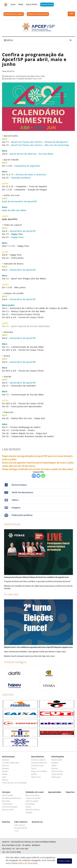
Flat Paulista (30, 804)
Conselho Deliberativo (11, 763)
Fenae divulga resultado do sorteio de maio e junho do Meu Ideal (38, 469)
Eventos (6, 822)
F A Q (17, 831)
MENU (9, 40)
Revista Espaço (15, 485)
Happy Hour (18, 237)
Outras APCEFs (32, 4)
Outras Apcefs (57, 774)
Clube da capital (32, 801)
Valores (5, 780)
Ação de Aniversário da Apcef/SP (19, 201)
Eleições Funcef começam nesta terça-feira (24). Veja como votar (29, 656)
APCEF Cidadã (7, 795)
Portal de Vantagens (15, 662)
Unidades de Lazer (35, 792)
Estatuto (5, 771)
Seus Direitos (38, 757)
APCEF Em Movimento (18, 492)
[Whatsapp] (43, 476)
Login (71, 13)
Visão (4, 777)
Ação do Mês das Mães (14, 210)
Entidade (5, 768)
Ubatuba (29, 813)
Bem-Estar (6, 801)
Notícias (55, 768)
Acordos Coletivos (38, 760)
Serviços (6, 792)
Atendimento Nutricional (12, 798)
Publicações (56, 777)
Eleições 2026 (57, 760)
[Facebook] (34, 476)
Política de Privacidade (28, 863)
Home (13, 4)
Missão (5, 774)
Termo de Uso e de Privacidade (14, 783)
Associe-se (37, 822)
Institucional (8, 757)
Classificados (7, 804)
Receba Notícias (21, 828)
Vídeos (11, 500)
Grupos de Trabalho (39, 771)
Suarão (28, 807)
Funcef (34, 768)
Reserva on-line (8, 810)
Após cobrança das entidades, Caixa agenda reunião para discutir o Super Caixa (35, 652)
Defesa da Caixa (37, 766)
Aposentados (55, 792)
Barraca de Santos (33, 795)
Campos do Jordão (33, 798)
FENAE (21, 4)
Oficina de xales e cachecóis (31, 175)
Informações (58, 757)
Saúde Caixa (36, 777)
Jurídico (34, 774)
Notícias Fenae (12, 524)
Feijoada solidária (21, 178)
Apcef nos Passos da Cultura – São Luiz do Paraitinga (40, 145)
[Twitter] (38, 476)
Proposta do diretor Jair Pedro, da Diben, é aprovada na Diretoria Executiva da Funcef (37, 581)
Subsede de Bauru (33, 810)
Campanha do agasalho (27, 166)
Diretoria (6, 766)
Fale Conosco (21, 822)
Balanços (6, 760)
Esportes (70, 792)
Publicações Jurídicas (18, 515)
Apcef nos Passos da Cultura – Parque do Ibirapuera (39, 142)
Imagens (12, 508)
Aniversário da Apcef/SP (23, 231)
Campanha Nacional (39, 763)
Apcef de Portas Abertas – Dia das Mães (32, 154)
